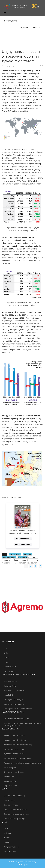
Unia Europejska (15, 554)
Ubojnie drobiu (9, 777)
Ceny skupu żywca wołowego (15, 809)
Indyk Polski (8, 695)
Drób (6, 648)
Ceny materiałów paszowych (15, 819)
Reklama (7, 838)
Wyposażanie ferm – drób (14, 749)
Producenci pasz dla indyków (15, 740)
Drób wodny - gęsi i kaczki (14, 772)
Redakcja (7, 833)
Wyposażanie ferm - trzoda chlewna (18, 758)
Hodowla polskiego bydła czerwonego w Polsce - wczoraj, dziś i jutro (22, 724)
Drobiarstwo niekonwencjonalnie (16, 719)
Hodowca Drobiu (10, 681)
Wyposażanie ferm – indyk (14, 754)
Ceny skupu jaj (9, 800)
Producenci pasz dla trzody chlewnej (18, 745)
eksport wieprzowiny (21, 560)
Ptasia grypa (8, 671)
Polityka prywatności (12, 847)
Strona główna (10, 21)
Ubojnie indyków (10, 781)
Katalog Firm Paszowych (13, 700)
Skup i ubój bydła (10, 786)
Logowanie (25, 28)
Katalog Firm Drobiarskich (14, 704)
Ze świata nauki (10, 667)
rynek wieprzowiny (9, 557)
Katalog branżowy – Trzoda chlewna (18, 709)
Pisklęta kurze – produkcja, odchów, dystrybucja (22, 763)
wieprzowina (23, 557)
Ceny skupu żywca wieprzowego (16, 814)
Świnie (6, 658)
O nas (6, 829)
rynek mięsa (28, 554)
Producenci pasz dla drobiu (14, 736)
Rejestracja (37, 28)
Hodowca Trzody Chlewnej (14, 690)
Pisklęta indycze (10, 767)
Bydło (6, 653)
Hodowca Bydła (10, 686)
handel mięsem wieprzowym (26, 563)
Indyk (6, 662)
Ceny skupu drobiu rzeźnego (15, 796)
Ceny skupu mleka (11, 805)
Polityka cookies (10, 851)
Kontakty (7, 842)
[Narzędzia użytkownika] (42, 66)
